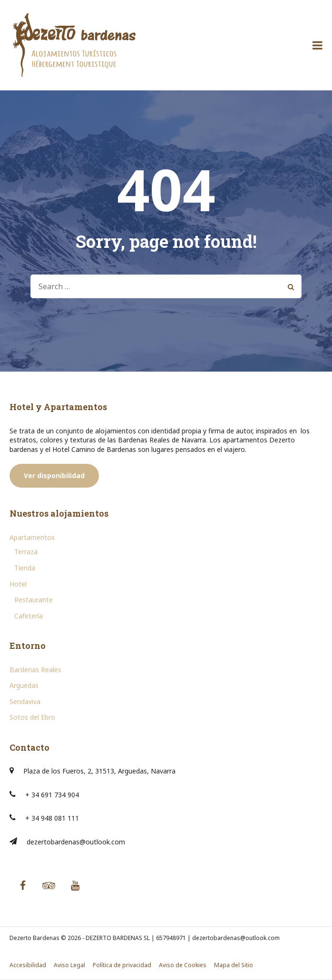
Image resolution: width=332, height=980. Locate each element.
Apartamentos (32, 537)
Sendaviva (25, 701)
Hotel (18, 584)
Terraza (26, 552)
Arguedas (24, 685)
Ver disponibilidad (54, 475)
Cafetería (29, 616)
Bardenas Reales (35, 670)
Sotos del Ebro (32, 717)
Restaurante (34, 600)
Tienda (25, 568)
